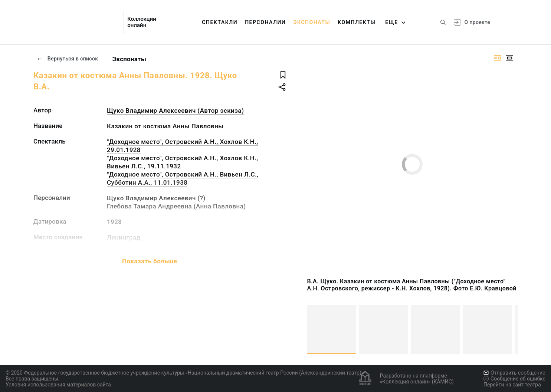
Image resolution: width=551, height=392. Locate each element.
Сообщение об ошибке (514, 379)
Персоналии (265, 22)
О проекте (477, 22)
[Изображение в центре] (509, 58)
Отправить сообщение (514, 373)
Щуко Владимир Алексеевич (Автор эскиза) (175, 111)
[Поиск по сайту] (443, 22)
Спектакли (220, 22)
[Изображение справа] (498, 58)
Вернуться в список (68, 59)
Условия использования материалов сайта (58, 385)
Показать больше (150, 261)
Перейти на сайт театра (512, 385)
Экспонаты (312, 22)
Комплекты (357, 22)
